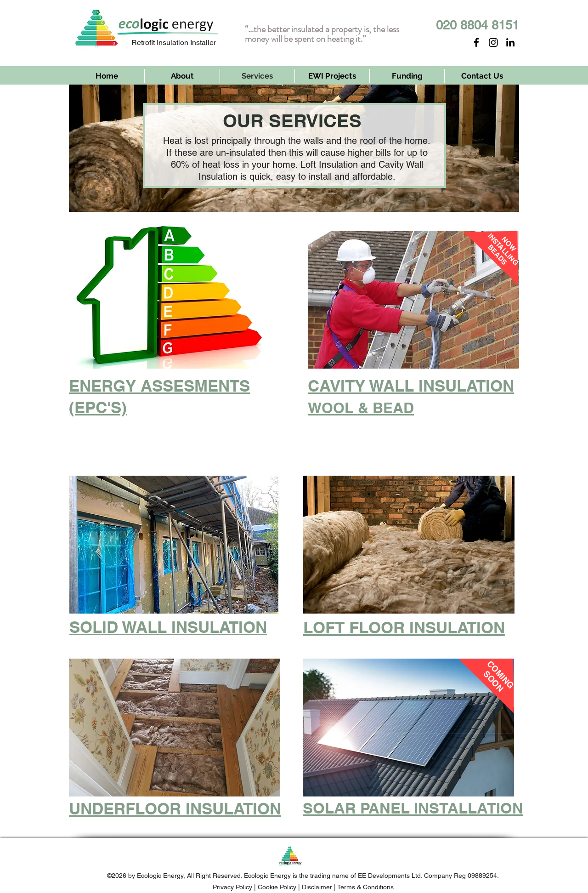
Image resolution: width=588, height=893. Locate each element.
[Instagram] (493, 42)
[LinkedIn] (510, 42)
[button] (174, 545)
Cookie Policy (277, 887)
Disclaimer (317, 887)
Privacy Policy (232, 887)
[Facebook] (476, 42)
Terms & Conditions (365, 887)
